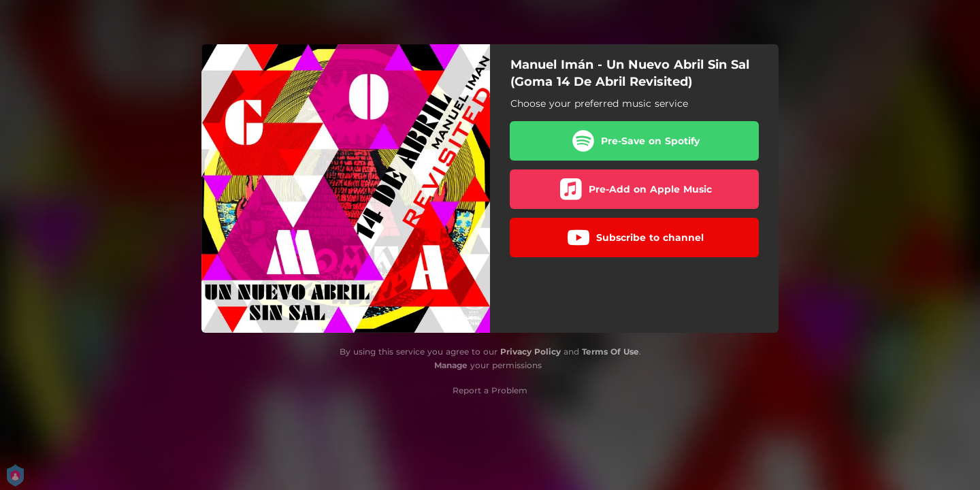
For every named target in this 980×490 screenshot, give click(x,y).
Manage (451, 365)
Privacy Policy (530, 352)
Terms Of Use (610, 352)
